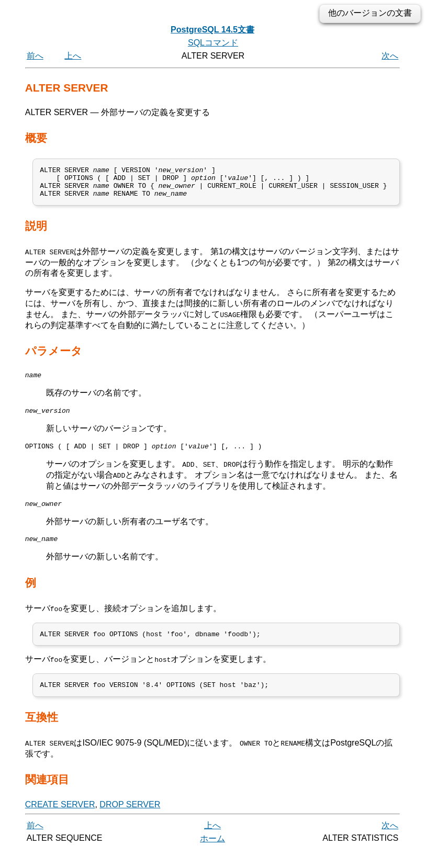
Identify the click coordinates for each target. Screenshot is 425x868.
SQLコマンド (213, 43)
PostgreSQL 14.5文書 (213, 30)
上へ (73, 56)
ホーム (213, 856)
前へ (35, 56)
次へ (390, 56)
